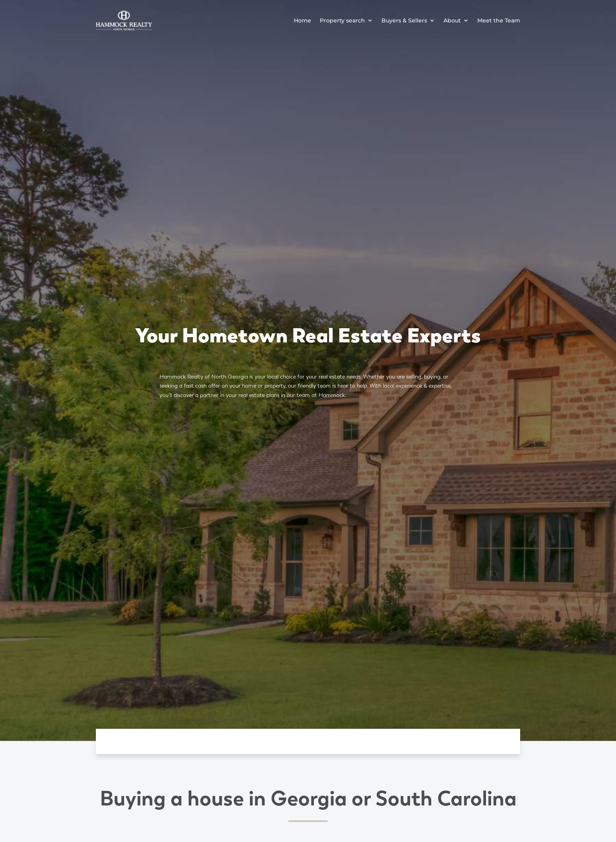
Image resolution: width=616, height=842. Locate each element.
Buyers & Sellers (404, 20)
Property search (342, 20)
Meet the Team (499, 20)
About (452, 20)
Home (302, 20)
